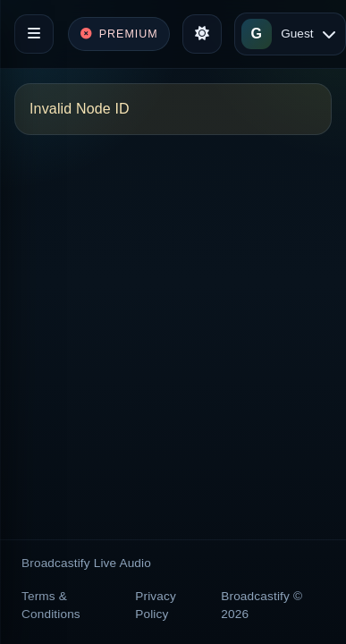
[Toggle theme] (202, 34)
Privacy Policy (156, 605)
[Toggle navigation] (34, 34)
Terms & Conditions (51, 605)
